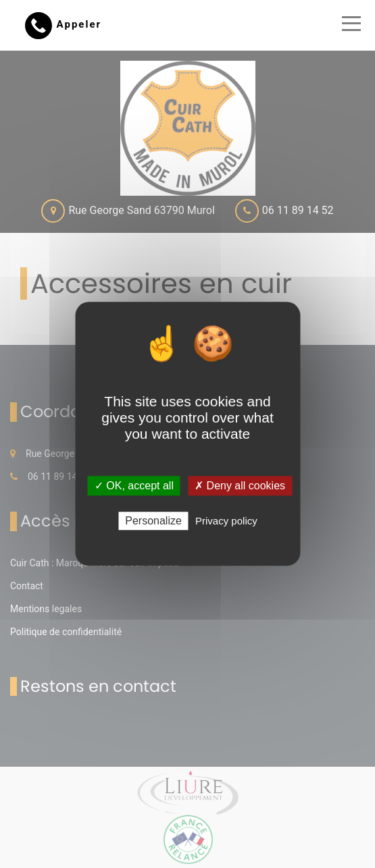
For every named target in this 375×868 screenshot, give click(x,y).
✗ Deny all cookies (240, 486)
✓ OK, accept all (134, 486)
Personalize (153, 521)
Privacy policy (226, 521)
